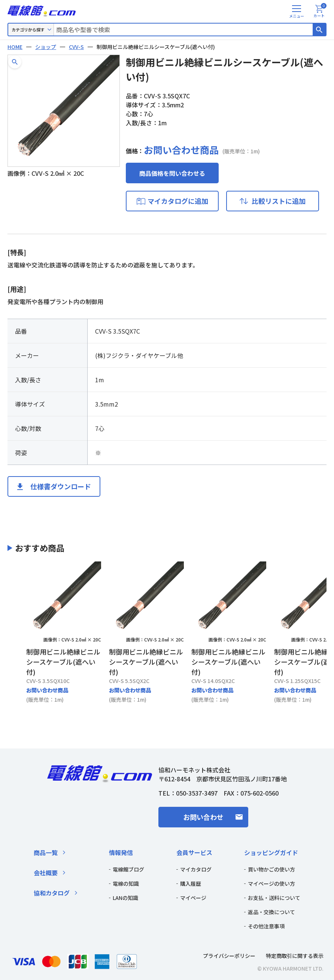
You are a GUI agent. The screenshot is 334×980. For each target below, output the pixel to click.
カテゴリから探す (28, 30)
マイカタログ (196, 869)
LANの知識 (125, 898)
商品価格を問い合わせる (172, 173)
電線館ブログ (128, 869)
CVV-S (76, 47)
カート (320, 12)
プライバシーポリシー (229, 956)
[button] (15, 62)
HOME (15, 47)
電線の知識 (126, 883)
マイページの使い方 (271, 883)
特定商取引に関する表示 (295, 956)
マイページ (193, 898)
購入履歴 (191, 883)
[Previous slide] (17, 633)
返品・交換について (271, 912)
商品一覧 (46, 852)
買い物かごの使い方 (271, 869)
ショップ (46, 47)
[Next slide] (317, 633)
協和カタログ (52, 893)
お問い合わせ (203, 817)
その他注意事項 (266, 926)
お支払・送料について (274, 898)
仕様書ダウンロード (61, 486)
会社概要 (46, 873)
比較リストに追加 (279, 201)
